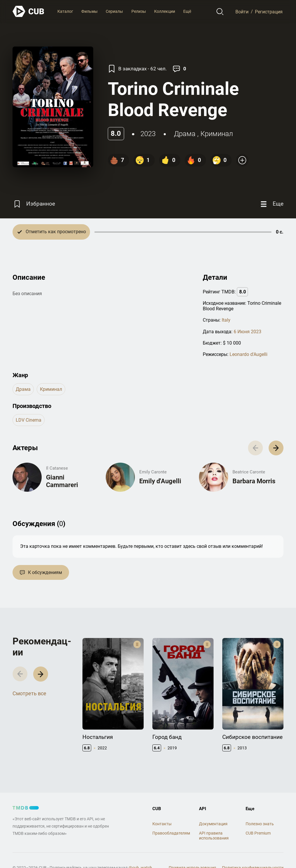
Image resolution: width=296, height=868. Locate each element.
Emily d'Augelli (160, 481)
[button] (276, 448)
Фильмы (89, 11)
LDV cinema (29, 420)
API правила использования (214, 836)
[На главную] (29, 11)
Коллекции (165, 11)
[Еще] (271, 204)
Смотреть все (29, 693)
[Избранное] (34, 204)
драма (185, 134)
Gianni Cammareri (62, 481)
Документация (213, 824)
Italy (226, 320)
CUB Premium (258, 833)
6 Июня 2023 (247, 332)
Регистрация (269, 11)
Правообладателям (171, 833)
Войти (242, 11)
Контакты (162, 824)
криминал (217, 134)
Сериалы (114, 11)
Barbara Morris (254, 481)
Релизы (139, 11)
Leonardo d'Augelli (249, 354)
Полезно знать (260, 824)
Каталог (65, 11)
